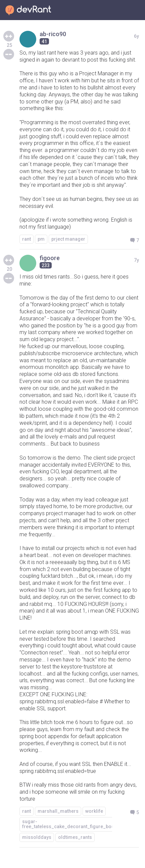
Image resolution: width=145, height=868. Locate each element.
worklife (94, 811)
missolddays (37, 837)
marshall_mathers (58, 811)
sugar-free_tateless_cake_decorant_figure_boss (69, 824)
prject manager (68, 239)
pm (41, 239)
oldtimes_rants (75, 837)
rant (27, 239)
